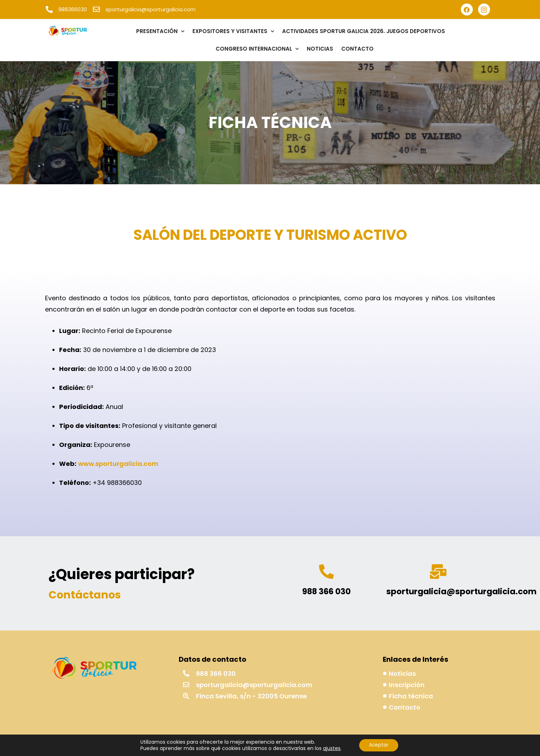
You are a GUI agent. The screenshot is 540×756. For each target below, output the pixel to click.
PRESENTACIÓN (160, 31)
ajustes (331, 748)
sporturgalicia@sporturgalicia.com (461, 592)
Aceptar (379, 745)
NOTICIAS (320, 49)
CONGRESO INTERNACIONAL (257, 49)
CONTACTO (357, 49)
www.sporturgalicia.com (118, 464)
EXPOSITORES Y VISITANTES (233, 31)
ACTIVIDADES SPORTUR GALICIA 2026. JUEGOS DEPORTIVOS (364, 31)
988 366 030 (326, 592)
